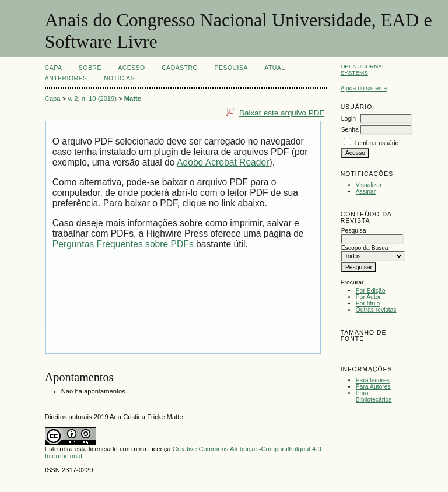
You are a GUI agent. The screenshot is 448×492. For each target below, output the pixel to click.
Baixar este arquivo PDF (282, 113)
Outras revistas (376, 310)
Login (349, 119)
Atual (274, 68)
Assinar (366, 191)
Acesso (131, 68)
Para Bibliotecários (374, 396)
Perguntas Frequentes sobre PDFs (123, 244)
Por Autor (368, 297)
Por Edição (371, 291)
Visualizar (369, 185)
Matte (133, 99)
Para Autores (373, 387)
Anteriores (66, 78)
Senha (350, 130)
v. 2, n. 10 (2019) (92, 99)
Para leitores (373, 380)
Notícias (119, 78)
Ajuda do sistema (364, 88)
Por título (368, 303)
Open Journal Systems (363, 69)
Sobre (90, 68)
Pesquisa (231, 68)
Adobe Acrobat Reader (223, 162)
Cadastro (180, 68)
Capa (54, 68)
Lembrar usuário (377, 143)
